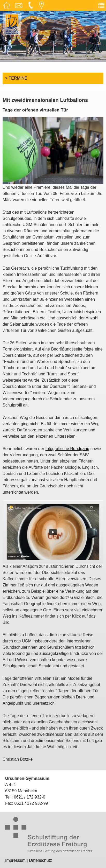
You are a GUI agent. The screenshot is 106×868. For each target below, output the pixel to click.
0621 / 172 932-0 (30, 797)
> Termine (16, 78)
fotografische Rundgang (67, 449)
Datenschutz (40, 860)
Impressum (15, 860)
